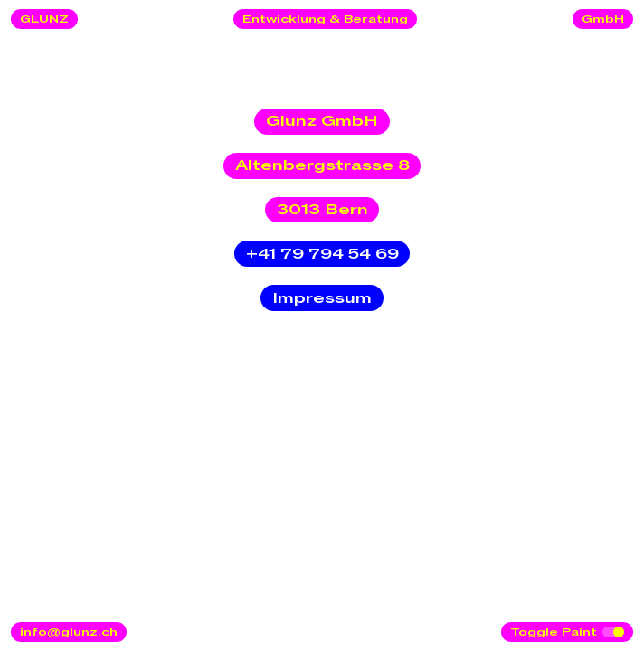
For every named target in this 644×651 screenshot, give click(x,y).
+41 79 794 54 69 (322, 254)
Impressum (322, 298)
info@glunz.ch (69, 632)
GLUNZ (44, 19)
